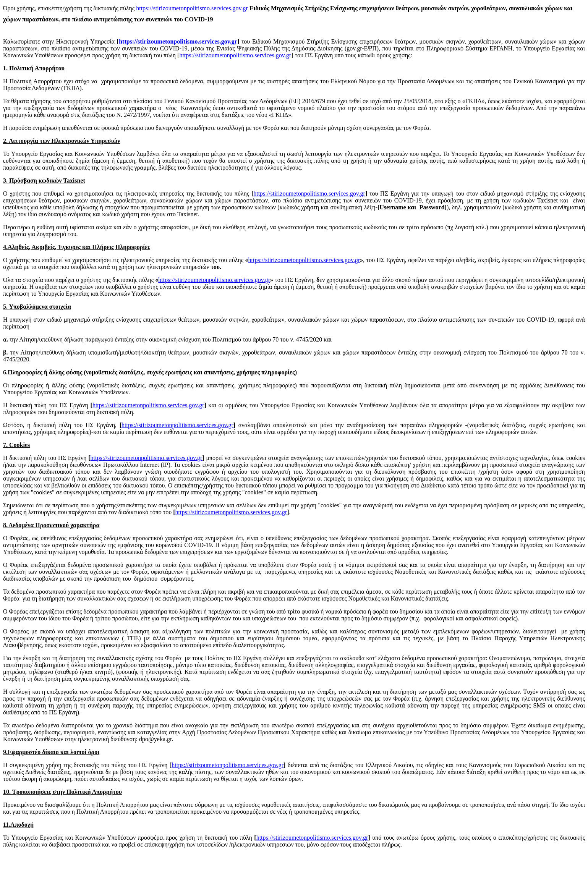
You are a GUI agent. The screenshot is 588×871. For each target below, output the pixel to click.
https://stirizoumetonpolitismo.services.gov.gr (192, 8)
